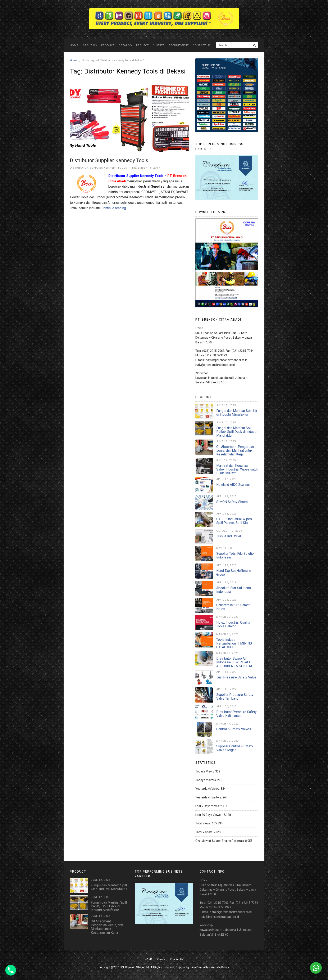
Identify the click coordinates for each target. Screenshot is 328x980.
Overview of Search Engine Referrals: (220, 841)
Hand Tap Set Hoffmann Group (234, 573)
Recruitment (179, 45)
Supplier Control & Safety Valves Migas (235, 748)
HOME (74, 45)
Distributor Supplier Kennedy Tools (109, 160)
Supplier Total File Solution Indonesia (236, 555)
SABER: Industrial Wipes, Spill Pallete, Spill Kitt (234, 521)
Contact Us (202, 45)
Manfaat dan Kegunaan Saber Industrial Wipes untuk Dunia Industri (237, 469)
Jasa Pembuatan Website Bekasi (210, 967)
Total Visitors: (205, 832)
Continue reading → (116, 208)
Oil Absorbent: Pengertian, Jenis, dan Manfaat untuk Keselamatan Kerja (235, 451)
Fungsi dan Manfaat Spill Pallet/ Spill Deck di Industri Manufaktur (237, 432)
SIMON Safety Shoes (232, 502)
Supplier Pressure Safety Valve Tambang (235, 697)
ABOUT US (90, 45)
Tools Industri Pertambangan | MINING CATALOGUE (234, 643)
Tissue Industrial (229, 536)
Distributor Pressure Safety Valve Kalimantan (236, 714)
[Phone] (11, 970)
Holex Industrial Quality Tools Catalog (233, 624)
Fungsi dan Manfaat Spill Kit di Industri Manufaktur (237, 413)
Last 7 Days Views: (208, 806)
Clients (159, 45)
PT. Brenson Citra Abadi (135, 967)
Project (142, 45)
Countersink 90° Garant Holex (233, 607)
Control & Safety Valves (234, 729)
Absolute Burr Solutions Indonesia (234, 590)
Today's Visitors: (206, 780)
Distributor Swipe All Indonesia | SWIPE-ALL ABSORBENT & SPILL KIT (235, 662)
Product (108, 45)
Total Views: (204, 823)
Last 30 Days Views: (209, 815)
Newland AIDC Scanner (233, 485)
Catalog (125, 45)
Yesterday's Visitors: (209, 797)
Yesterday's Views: (208, 789)
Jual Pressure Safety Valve (236, 677)
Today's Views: (205, 771)
